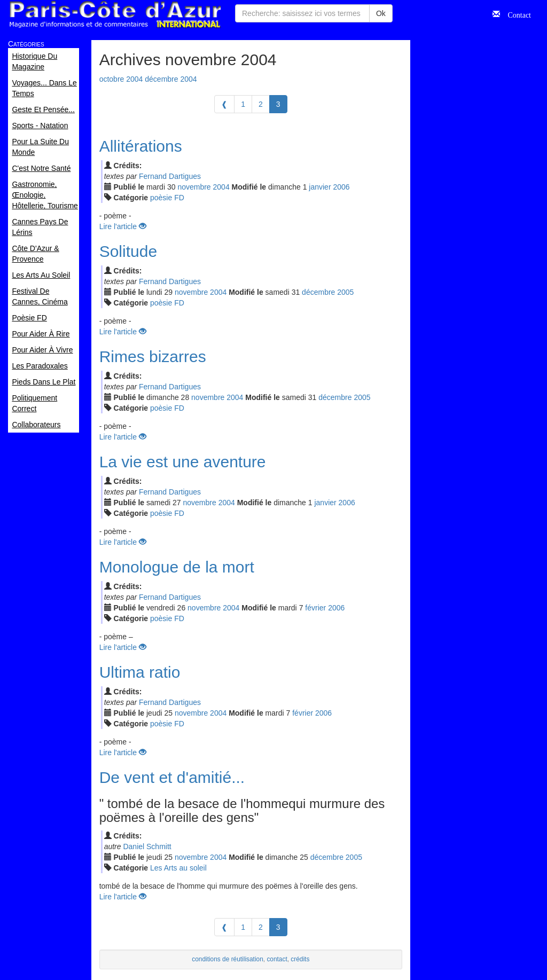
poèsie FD (167, 198)
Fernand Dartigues (170, 176)
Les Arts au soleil (178, 868)
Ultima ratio (140, 672)
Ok (381, 13)
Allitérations (141, 146)
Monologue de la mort (177, 567)
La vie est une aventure (183, 462)
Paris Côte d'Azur (115, 15)
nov (194, 187)
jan (320, 187)
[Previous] (224, 104)
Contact (515, 14)
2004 (221, 187)
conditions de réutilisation (228, 959)
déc (318, 292)
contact (277, 959)
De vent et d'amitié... (172, 777)
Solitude (128, 251)
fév (315, 608)
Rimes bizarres (153, 356)
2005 (345, 292)
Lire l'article (123, 226)
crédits (300, 959)
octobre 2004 (121, 79)
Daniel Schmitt (147, 846)
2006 (341, 187)
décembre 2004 (171, 79)
